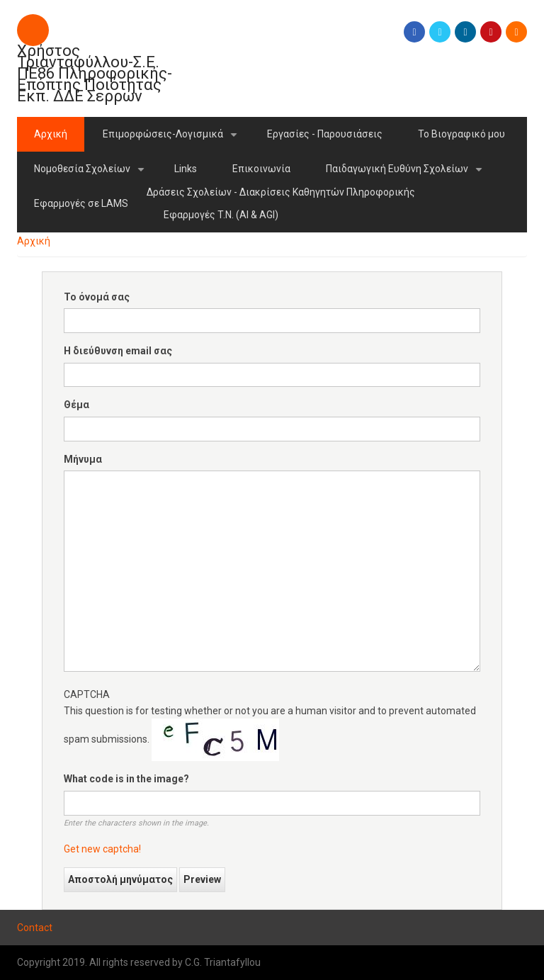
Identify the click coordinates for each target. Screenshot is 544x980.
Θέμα (76, 405)
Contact (35, 928)
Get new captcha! (102, 849)
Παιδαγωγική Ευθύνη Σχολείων (407, 175)
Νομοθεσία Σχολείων (92, 175)
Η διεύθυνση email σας (118, 351)
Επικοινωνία (261, 169)
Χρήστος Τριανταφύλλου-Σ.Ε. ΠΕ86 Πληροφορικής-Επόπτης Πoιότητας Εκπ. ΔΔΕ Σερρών (95, 73)
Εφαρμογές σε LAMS (81, 203)
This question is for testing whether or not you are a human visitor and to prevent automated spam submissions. (272, 772)
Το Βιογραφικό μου (461, 134)
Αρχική (51, 134)
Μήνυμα (83, 459)
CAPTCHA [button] (87, 694)
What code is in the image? (126, 779)
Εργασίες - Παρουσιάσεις (325, 134)
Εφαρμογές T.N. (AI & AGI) (221, 215)
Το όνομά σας (97, 297)
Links (186, 169)
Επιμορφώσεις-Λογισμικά (172, 140)
